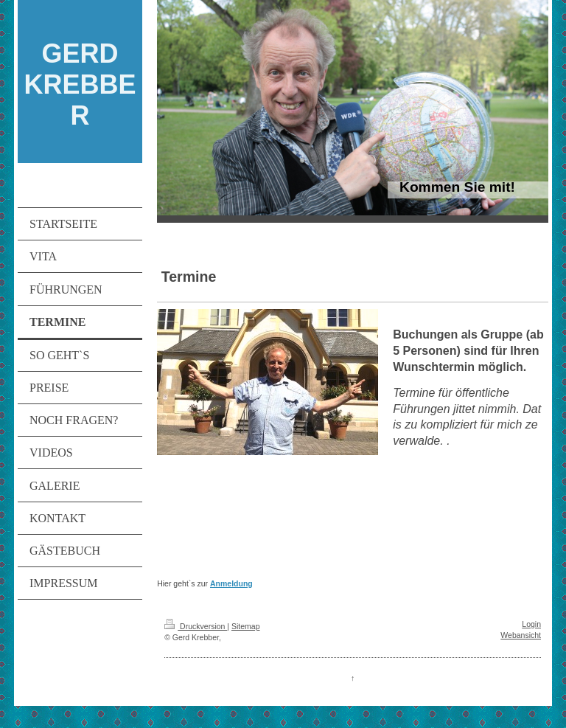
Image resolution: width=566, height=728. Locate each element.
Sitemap (246, 626)
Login (531, 624)
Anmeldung (231, 583)
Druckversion (196, 626)
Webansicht (521, 635)
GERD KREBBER (80, 84)
